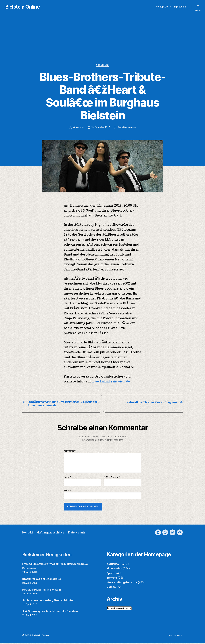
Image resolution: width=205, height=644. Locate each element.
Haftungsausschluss (53, 534)
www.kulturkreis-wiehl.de (113, 382)
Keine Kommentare (127, 128)
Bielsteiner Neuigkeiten (50, 556)
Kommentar (70, 452)
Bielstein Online (26, 7)
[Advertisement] (103, 44)
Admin (80, 128)
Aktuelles (102, 65)
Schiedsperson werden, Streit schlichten (50, 601)
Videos (111, 588)
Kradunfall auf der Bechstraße (43, 580)
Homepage (162, 7)
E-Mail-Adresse (112, 478)
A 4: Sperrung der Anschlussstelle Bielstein (52, 612)
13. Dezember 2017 (100, 128)
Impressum (180, 7)
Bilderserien (115, 570)
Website (68, 492)
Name (67, 478)
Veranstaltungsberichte (123, 584)
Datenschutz (83, 534)
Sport (110, 574)
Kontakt (28, 534)
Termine (112, 579)
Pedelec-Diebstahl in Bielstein (42, 591)
